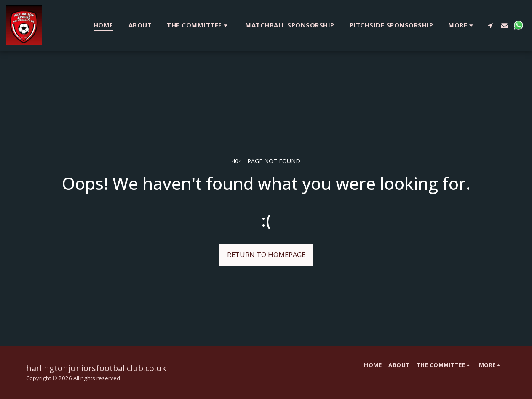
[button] (198, 25)
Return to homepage (266, 254)
